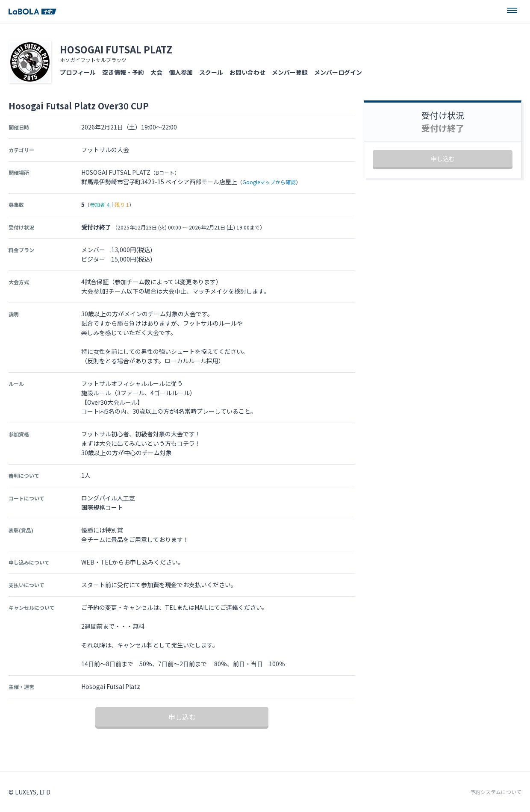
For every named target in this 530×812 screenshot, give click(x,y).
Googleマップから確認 (269, 182)
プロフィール (78, 72)
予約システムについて (496, 792)
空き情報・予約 (123, 72)
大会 (156, 72)
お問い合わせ (247, 72)
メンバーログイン (338, 72)
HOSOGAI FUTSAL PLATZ (116, 49)
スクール (211, 72)
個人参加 (181, 72)
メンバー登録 (290, 72)
